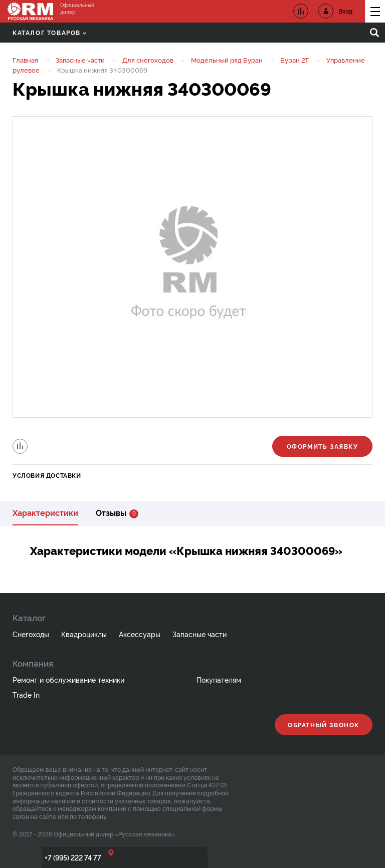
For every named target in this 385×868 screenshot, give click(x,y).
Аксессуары (140, 634)
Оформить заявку (323, 446)
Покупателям (219, 679)
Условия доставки (47, 475)
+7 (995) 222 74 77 (73, 857)
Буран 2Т (295, 60)
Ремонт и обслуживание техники (68, 679)
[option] (192, 267)
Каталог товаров (49, 32)
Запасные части (80, 60)
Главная (25, 60)
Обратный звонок (324, 725)
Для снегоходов (148, 60)
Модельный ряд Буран (227, 60)
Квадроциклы (84, 634)
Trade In (26, 694)
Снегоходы (31, 634)
